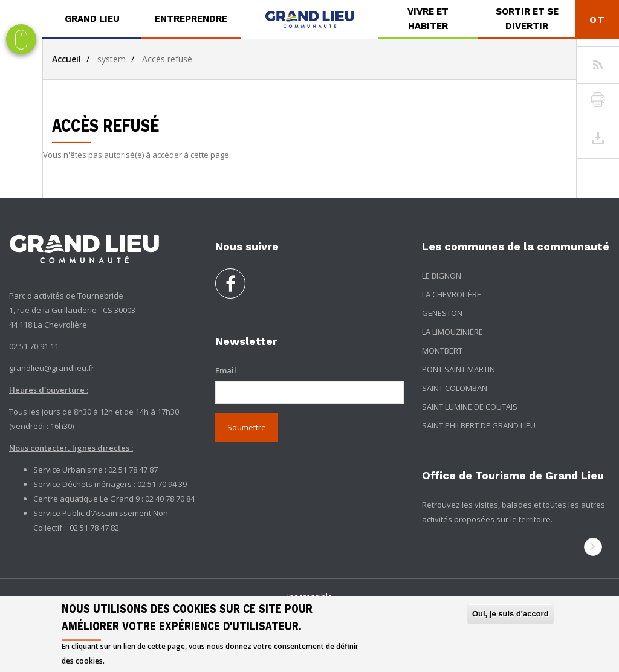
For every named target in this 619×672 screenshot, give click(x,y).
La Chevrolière (452, 294)
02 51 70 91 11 (34, 346)
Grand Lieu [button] (92, 19)
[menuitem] (92, 19)
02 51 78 (85, 528)
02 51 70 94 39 (162, 484)
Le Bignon (442, 276)
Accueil (66, 59)
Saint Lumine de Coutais (470, 407)
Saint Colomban (455, 388)
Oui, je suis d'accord (510, 614)
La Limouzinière (452, 332)
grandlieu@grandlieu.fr (52, 368)
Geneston (442, 313)
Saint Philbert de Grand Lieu (479, 425)
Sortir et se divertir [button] (527, 19)
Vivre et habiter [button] (428, 19)
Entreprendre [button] (191, 19)
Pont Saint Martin (459, 369)
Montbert (442, 351)
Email (226, 370)
